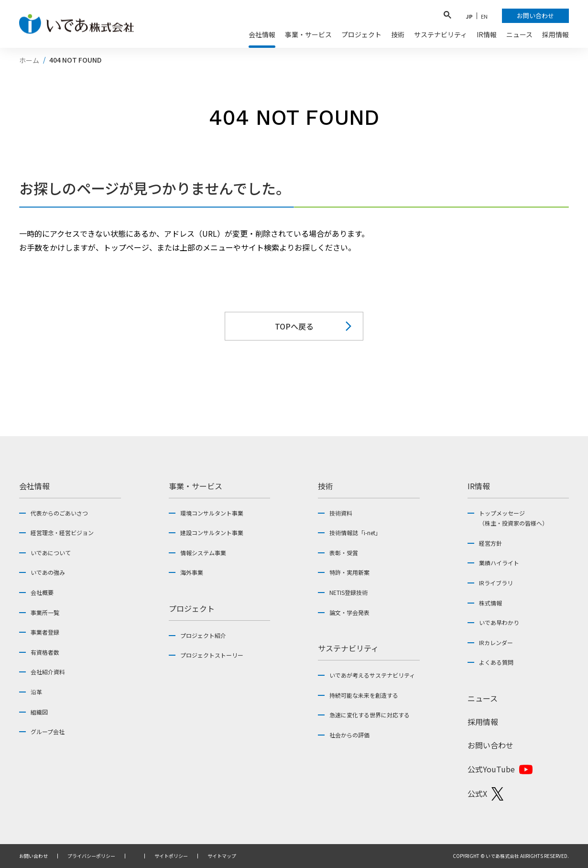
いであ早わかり (499, 622)
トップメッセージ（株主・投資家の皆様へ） (513, 518)
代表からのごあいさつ (59, 513)
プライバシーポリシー (91, 856)
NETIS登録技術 (348, 592)
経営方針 (490, 543)
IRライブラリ (496, 583)
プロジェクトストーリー (212, 655)
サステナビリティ (348, 648)
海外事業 (192, 572)
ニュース (483, 698)
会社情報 (34, 486)
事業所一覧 (45, 612)
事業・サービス (196, 486)
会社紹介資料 (48, 672)
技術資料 (341, 513)
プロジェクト (192, 608)
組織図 (39, 712)
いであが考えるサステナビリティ (372, 675)
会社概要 (42, 592)
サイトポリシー (171, 856)
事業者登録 (45, 632)
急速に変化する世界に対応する (370, 715)
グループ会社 (48, 731)
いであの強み (48, 572)
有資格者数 (45, 652)
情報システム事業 (203, 553)
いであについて (51, 553)
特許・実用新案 (349, 572)
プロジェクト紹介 (203, 635)
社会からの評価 (349, 735)
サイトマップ (222, 856)
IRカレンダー (496, 643)
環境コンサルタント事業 (212, 513)
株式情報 (490, 603)
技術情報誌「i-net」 (355, 533)
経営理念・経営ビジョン (62, 533)
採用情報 (483, 722)
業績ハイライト (499, 563)
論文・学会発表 (349, 612)
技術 (326, 486)
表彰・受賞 (344, 553)
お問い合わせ (490, 745)
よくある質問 (496, 662)
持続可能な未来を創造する (364, 695)
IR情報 (479, 486)
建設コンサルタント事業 (212, 533)
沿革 (36, 692)
